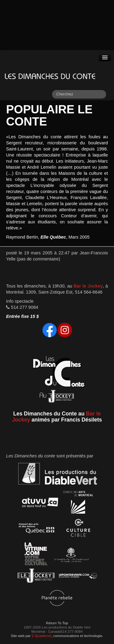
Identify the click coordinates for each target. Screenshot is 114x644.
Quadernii (41, 636)
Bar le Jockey (88, 286)
